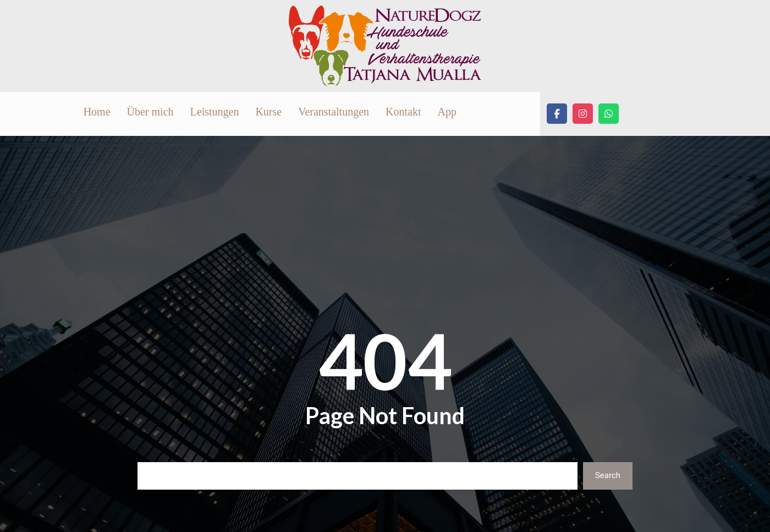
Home (233, 114)
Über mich (286, 114)
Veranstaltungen (470, 114)
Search (608, 480)
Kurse (405, 114)
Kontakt (540, 114)
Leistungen (351, 114)
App (583, 114)
